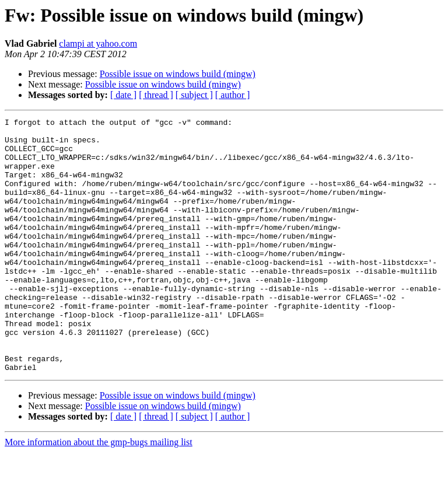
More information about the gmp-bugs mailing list (99, 493)
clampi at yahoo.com (98, 43)
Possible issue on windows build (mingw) (178, 74)
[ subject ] (194, 95)
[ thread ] (156, 95)
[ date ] (123, 95)
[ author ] (233, 95)
